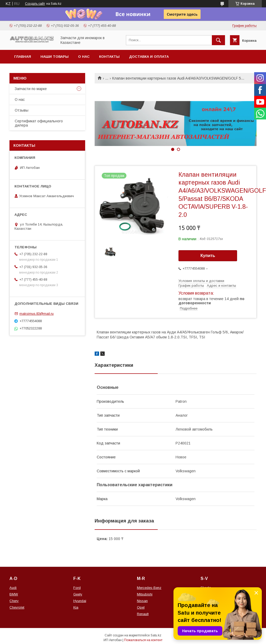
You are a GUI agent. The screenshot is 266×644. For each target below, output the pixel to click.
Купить (208, 256)
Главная (23, 57)
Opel (141, 607)
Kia (76, 607)
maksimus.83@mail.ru (37, 314)
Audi (13, 588)
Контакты (109, 57)
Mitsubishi (145, 594)
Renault (143, 614)
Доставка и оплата (149, 57)
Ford (77, 588)
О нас (84, 57)
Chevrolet (17, 607)
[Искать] (218, 40)
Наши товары (55, 57)
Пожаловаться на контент (143, 640)
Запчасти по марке (31, 89)
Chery (14, 601)
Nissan (142, 601)
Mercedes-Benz (149, 588)
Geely (78, 594)
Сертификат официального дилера (39, 123)
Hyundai (80, 601)
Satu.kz (156, 635)
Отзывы (22, 110)
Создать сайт (35, 4)
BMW (14, 594)
